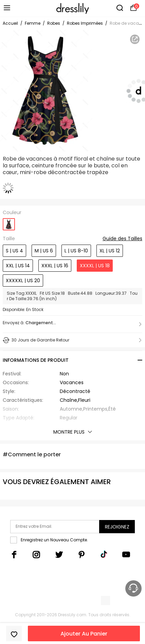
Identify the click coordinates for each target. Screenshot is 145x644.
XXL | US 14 (18, 266)
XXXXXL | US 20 (23, 281)
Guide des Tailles (122, 239)
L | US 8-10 (76, 251)
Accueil (10, 23)
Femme (33, 23)
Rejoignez (117, 527)
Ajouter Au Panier (84, 634)
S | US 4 (14, 251)
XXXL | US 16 (55, 266)
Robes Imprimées (85, 23)
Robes (54, 23)
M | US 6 (44, 251)
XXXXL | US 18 (95, 266)
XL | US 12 (110, 251)
